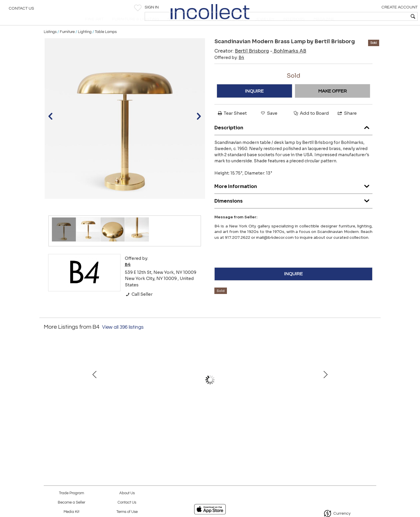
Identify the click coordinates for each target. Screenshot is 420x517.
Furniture (67, 44)
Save (269, 126)
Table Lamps (106, 44)
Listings (50, 44)
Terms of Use (127, 512)
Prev (48, 392)
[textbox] (373, 16)
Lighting (85, 44)
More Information (293, 197)
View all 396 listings (123, 340)
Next (372, 392)
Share (347, 126)
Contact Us (21, 10)
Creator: (242, 64)
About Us (127, 493)
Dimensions (293, 212)
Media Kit (71, 512)
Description (293, 139)
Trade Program (71, 493)
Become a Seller (71, 503)
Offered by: (229, 70)
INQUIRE (254, 104)
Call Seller (139, 307)
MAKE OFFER (332, 104)
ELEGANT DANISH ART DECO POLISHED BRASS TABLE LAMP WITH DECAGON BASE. (147, 419)
